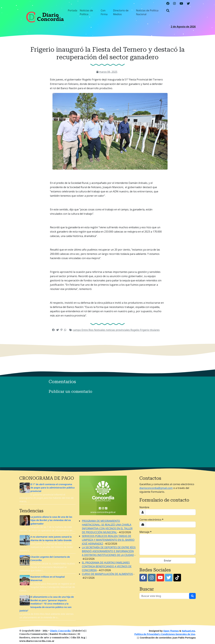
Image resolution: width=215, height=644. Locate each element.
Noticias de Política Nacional (147, 12)
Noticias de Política (86, 12)
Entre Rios (88, 330)
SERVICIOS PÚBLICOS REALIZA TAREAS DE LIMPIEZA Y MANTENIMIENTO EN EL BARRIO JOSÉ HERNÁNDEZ (108, 540)
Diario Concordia (60, 631)
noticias (111, 330)
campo (77, 330)
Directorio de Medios (121, 12)
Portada (73, 10)
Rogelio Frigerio (140, 330)
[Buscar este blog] (164, 596)
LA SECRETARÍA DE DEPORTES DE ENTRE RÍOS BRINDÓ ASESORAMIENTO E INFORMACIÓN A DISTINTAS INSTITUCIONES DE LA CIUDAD (109, 551)
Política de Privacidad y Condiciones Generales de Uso (165, 634)
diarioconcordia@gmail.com (156, 488)
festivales (100, 330)
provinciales (123, 330)
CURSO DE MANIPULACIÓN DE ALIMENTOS (107, 574)
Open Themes (171, 631)
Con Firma (104, 12)
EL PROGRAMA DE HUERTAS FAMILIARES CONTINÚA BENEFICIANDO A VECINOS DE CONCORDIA (107, 566)
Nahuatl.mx (188, 631)
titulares (155, 330)
